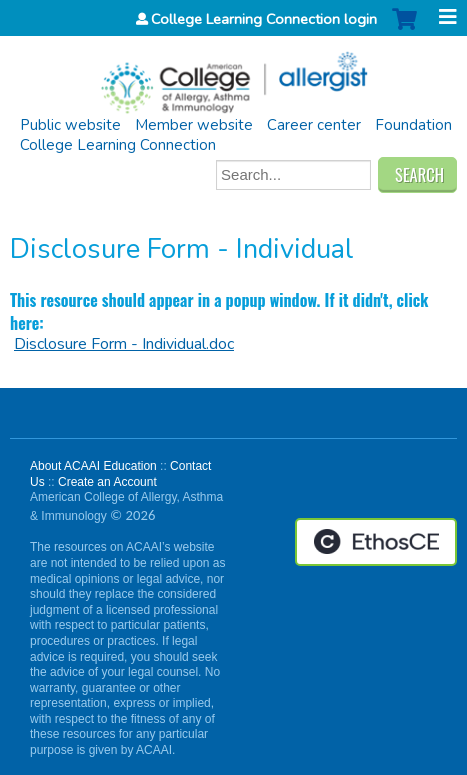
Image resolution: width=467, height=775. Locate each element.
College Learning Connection (118, 145)
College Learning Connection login (264, 19)
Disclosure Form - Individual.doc (124, 344)
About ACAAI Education (93, 466)
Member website (194, 125)
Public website (70, 125)
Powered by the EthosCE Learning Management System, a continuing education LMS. (376, 542)
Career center (314, 125)
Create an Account (107, 482)
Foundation (413, 125)
